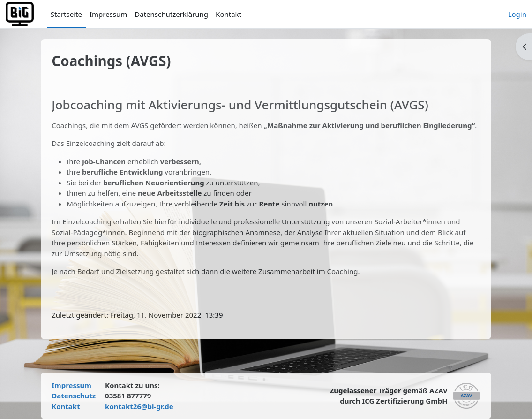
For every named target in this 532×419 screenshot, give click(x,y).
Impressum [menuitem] (108, 14)
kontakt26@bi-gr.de (145, 406)
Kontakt (72, 406)
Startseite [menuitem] (66, 14)
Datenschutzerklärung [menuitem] (171, 14)
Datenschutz (80, 396)
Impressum (78, 385)
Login (517, 14)
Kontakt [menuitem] (229, 14)
